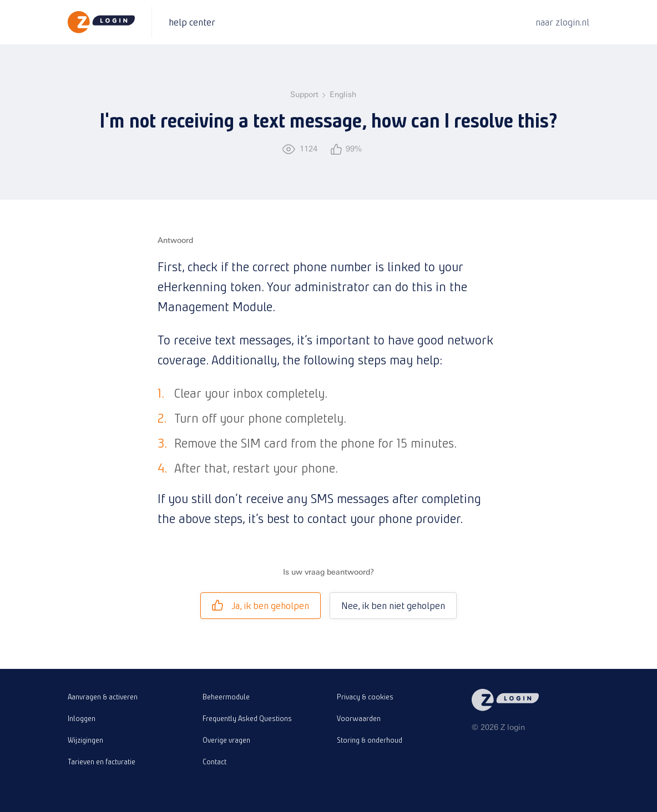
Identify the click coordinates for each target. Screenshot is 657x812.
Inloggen (82, 718)
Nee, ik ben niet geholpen (393, 605)
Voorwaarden (359, 718)
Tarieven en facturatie (102, 762)
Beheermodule (226, 697)
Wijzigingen (85, 740)
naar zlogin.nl (562, 22)
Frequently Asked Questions (247, 718)
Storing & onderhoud (370, 740)
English (343, 95)
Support (304, 95)
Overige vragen (226, 740)
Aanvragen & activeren (103, 697)
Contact (214, 762)
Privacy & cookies (365, 697)
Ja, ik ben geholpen (261, 605)
